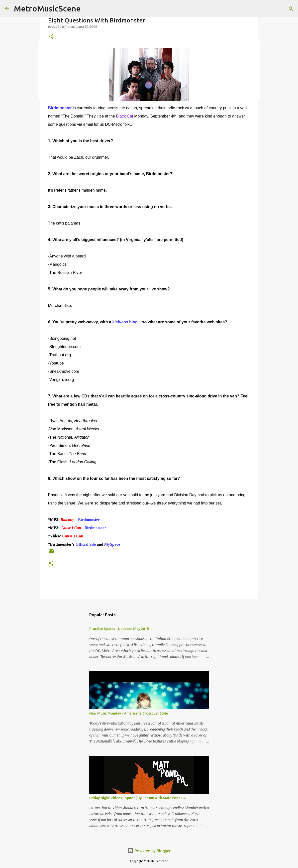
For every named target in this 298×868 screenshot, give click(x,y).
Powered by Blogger (149, 851)
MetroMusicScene (47, 8)
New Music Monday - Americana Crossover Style (129, 713)
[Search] (291, 9)
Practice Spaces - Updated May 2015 (119, 629)
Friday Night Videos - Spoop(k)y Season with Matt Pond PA (138, 798)
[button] (51, 37)
